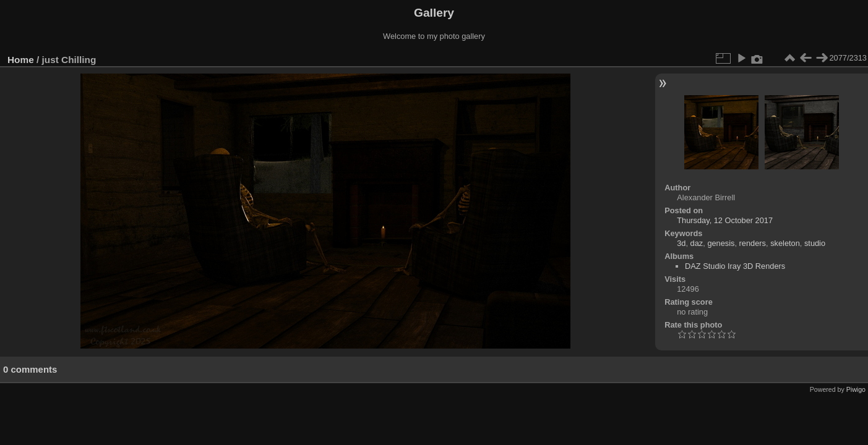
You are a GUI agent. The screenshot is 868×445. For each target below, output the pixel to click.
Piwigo (856, 389)
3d (681, 243)
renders (753, 243)
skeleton (785, 243)
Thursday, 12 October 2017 (725, 220)
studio (815, 243)
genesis (721, 243)
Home (21, 60)
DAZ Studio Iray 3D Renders (735, 266)
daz (697, 243)
